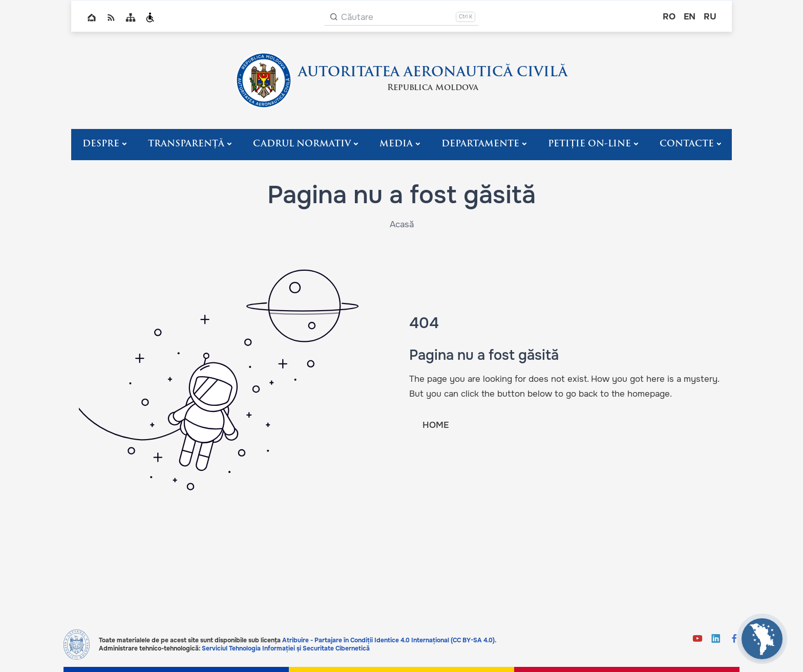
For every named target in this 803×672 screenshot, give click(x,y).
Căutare (357, 17)
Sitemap (131, 17)
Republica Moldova (433, 88)
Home (92, 17)
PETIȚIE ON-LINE (589, 144)
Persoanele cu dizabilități (150, 17)
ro (669, 17)
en (690, 17)
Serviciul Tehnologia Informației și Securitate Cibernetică (286, 648)
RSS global (111, 17)
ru (710, 17)
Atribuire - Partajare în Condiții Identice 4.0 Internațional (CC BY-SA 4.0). (389, 640)
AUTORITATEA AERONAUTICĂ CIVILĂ (433, 73)
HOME (436, 425)
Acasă (402, 224)
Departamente (480, 144)
